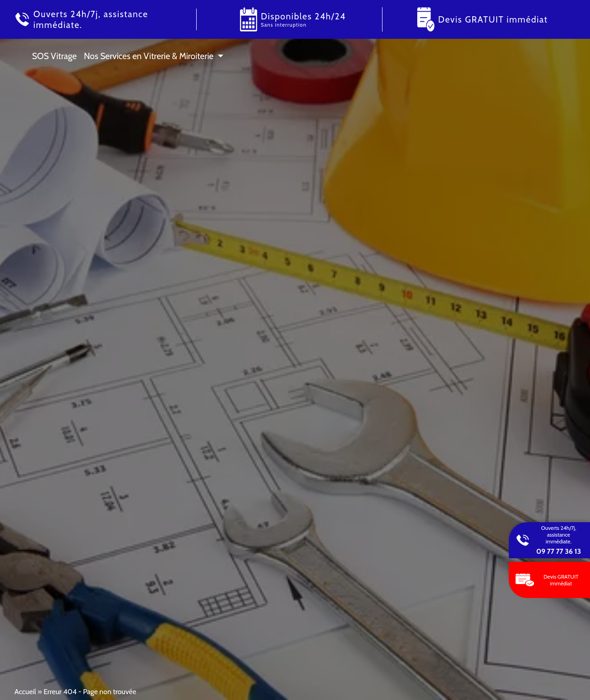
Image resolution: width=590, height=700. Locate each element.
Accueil (25, 692)
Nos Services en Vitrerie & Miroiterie (149, 56)
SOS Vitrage (54, 56)
